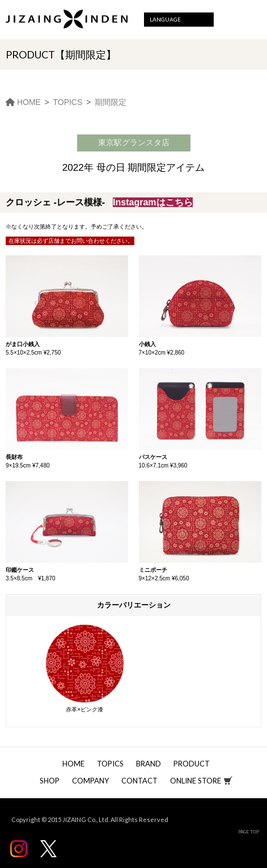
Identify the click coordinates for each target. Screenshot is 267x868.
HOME (73, 764)
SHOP (50, 781)
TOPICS (110, 764)
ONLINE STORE (196, 781)
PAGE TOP (249, 832)
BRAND (149, 764)
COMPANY (90, 781)
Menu (251, 20)
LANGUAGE (165, 19)
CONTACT (139, 781)
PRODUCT (192, 764)
